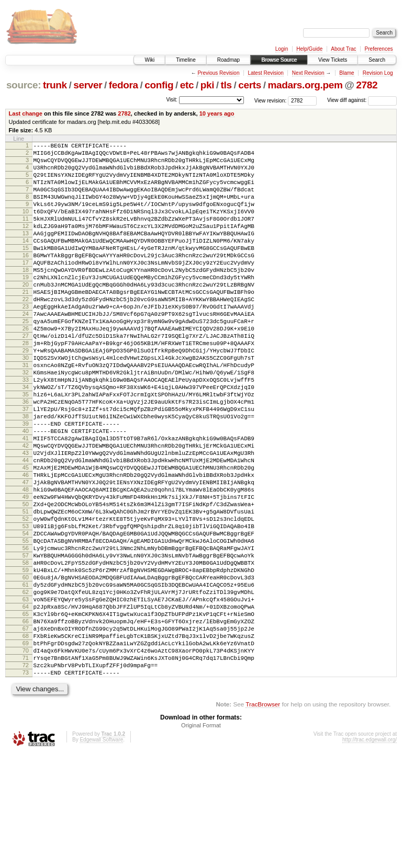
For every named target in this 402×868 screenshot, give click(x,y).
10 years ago (217, 113)
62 (26, 688)
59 (26, 661)
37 (26, 465)
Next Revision (308, 73)
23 (26, 341)
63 (26, 696)
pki (207, 85)
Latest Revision (265, 73)
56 (26, 634)
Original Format (201, 840)
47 (26, 554)
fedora (124, 85)
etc (187, 85)
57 (26, 643)
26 (26, 368)
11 (26, 234)
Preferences (379, 49)
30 (26, 403)
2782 (367, 85)
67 (26, 732)
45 (26, 536)
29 (26, 394)
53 (26, 608)
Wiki (149, 60)
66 (26, 723)
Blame (347, 73)
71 (26, 768)
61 (26, 679)
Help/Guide (309, 49)
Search (377, 60)
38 (26, 474)
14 (26, 261)
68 (26, 741)
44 (26, 528)
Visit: (172, 100)
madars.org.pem (305, 85)
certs (250, 85)
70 (26, 759)
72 (26, 776)
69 (26, 750)
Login (282, 49)
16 (26, 279)
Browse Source (279, 60)
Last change (26, 113)
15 (26, 270)
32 (26, 421)
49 (26, 572)
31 (26, 412)
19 (26, 305)
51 (26, 590)
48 (26, 563)
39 (26, 483)
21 (26, 323)
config (159, 85)
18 (26, 296)
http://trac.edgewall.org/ (370, 854)
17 (26, 288)
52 (26, 599)
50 (26, 581)
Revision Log (378, 73)
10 (26, 225)
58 (26, 652)
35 (26, 448)
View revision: (271, 100)
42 (26, 510)
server (88, 85)
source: (24, 85)
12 (26, 243)
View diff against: (362, 100)
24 (26, 350)
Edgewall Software (101, 854)
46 (26, 545)
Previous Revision (218, 73)
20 (26, 314)
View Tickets (333, 60)
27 (26, 376)
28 (26, 385)
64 (26, 705)
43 (26, 519)
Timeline (186, 60)
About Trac (343, 49)
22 (26, 332)
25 (26, 359)
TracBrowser (263, 819)
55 (26, 625)
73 (26, 785)
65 (26, 714)
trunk (55, 85)
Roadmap (228, 60)
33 (26, 430)
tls (226, 85)
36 (26, 456)
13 (26, 252)
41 (26, 501)
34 (26, 439)
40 (26, 492)
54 (26, 616)
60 (26, 670)
